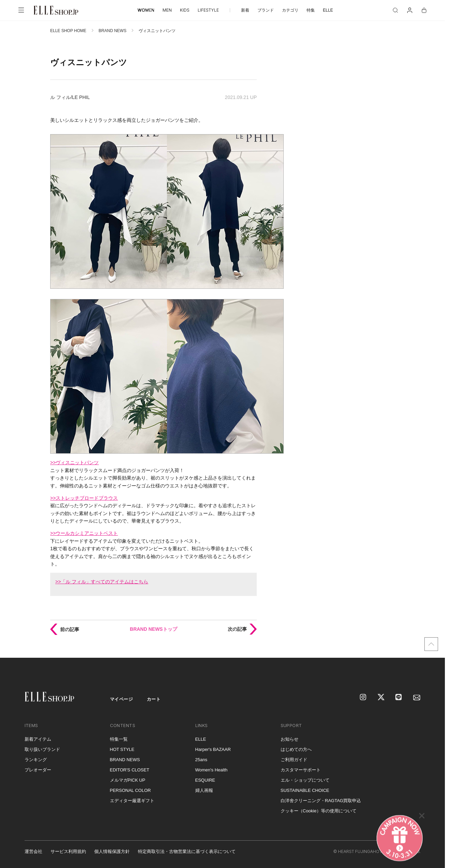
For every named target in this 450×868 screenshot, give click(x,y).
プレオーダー (38, 770)
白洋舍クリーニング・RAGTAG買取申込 (321, 801)
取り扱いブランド (42, 749)
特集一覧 (119, 739)
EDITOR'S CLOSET (130, 770)
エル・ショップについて (305, 780)
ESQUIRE (205, 780)
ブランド (266, 10)
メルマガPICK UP (128, 780)
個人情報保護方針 (112, 851)
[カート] (424, 10)
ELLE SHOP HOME (68, 31)
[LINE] (399, 698)
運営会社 (33, 851)
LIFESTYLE (208, 10)
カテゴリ (290, 10)
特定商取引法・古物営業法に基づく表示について (187, 851)
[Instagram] (364, 698)
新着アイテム (38, 739)
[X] (381, 698)
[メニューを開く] (21, 10)
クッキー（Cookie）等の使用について (319, 811)
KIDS (185, 10)
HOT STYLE (122, 749)
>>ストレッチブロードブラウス (84, 498)
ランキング (36, 760)
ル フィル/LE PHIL (70, 97)
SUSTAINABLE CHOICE (305, 790)
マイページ (122, 699)
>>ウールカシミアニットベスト (84, 533)
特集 (311, 10)
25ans (201, 760)
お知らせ (290, 739)
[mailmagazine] (417, 698)
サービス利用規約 (68, 851)
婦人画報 (204, 790)
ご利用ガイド (294, 760)
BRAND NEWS (112, 31)
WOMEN (146, 10)
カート (154, 699)
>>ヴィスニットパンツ (74, 463)
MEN (167, 10)
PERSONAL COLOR (130, 790)
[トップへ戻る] (431, 644)
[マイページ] (410, 10)
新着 (245, 10)
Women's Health (212, 770)
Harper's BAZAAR (213, 749)
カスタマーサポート (301, 770)
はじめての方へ (296, 749)
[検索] (395, 10)
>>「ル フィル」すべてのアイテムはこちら (102, 582)
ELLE (328, 10)
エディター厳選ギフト (132, 801)
